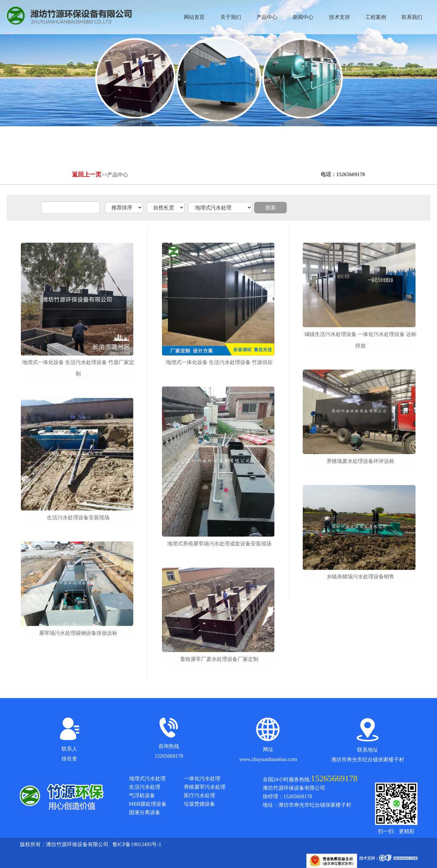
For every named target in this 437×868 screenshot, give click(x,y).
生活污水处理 (145, 787)
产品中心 (267, 17)
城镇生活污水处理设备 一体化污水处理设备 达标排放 (360, 340)
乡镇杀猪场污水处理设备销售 (360, 577)
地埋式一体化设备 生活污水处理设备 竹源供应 (219, 362)
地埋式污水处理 (147, 778)
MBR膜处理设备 (148, 804)
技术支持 (340, 17)
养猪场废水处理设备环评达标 (360, 461)
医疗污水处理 (199, 795)
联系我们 (412, 17)
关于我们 (231, 17)
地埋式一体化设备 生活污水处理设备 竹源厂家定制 (78, 368)
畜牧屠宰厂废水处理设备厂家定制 (219, 659)
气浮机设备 (142, 795)
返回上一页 (87, 175)
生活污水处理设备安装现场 (78, 518)
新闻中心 (303, 17)
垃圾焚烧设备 (199, 804)
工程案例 (376, 17)
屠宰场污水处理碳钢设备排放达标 (78, 633)
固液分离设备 (145, 812)
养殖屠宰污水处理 (205, 787)
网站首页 (194, 17)
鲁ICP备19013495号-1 (137, 844)
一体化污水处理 (202, 778)
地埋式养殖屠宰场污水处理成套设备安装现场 (219, 544)
